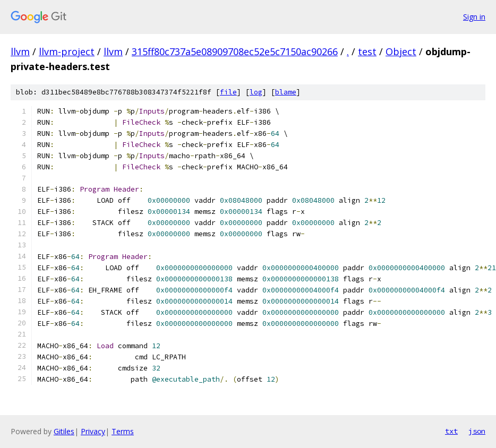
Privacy (93, 431)
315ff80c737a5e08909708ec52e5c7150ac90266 (235, 51)
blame (286, 92)
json (477, 431)
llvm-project (67, 51)
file (228, 92)
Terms (123, 431)
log (256, 92)
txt (451, 431)
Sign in (474, 17)
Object (401, 51)
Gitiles (64, 431)
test (367, 51)
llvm (20, 51)
